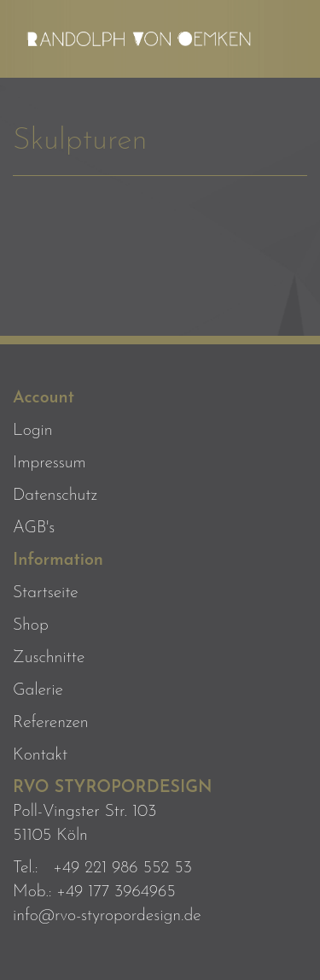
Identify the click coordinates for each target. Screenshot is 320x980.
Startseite (46, 593)
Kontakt (40, 755)
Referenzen (51, 723)
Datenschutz (55, 496)
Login (33, 431)
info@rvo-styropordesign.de (107, 916)
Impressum (49, 463)
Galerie (38, 690)
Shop (31, 625)
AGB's (34, 528)
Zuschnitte (49, 658)
